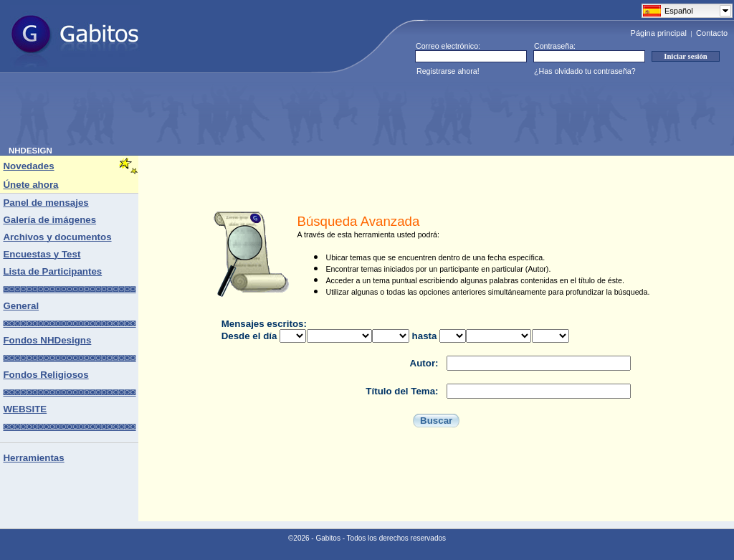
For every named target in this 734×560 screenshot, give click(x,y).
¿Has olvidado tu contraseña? (585, 71)
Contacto (712, 33)
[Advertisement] (270, 114)
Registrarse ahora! (448, 71)
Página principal (659, 33)
